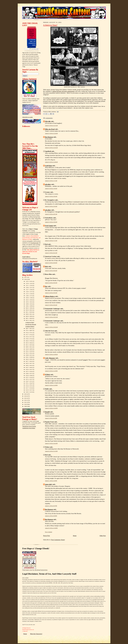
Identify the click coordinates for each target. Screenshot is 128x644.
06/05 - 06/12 (29, 347)
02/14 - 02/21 (29, 380)
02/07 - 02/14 (29, 382)
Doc (46, 286)
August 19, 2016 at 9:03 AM (51, 283)
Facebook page (35, 243)
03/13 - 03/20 (29, 372)
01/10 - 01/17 (29, 390)
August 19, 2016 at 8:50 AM (51, 271)
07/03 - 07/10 (29, 339)
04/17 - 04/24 (29, 361)
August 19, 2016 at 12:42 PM (51, 408)
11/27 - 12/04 (29, 290)
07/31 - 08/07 (29, 331)
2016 (26, 279)
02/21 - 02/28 (29, 378)
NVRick (48, 375)
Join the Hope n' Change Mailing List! (32, 33)
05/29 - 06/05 (29, 349)
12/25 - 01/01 (29, 281)
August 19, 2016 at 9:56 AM (51, 305)
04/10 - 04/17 (29, 363)
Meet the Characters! (36, 634)
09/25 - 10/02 (29, 308)
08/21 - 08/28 (29, 318)
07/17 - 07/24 (29, 335)
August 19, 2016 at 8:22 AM (51, 253)
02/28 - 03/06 (29, 376)
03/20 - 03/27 (29, 370)
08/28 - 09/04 (29, 316)
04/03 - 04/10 (29, 365)
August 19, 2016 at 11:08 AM (51, 354)
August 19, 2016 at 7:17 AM (51, 241)
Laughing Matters (30, 326)
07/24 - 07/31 (29, 333)
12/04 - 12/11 (29, 288)
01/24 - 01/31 (29, 386)
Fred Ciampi (49, 226)
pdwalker (48, 184)
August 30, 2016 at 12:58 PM (51, 528)
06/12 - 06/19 (29, 345)
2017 (26, 277)
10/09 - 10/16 (29, 304)
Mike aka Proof (50, 129)
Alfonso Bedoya (50, 296)
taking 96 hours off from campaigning (63, 91)
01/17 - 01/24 (29, 388)
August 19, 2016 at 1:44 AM (51, 189)
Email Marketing (30, 51)
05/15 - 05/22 (29, 353)
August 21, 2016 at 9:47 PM (51, 506)
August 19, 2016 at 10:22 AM (51, 317)
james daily (49, 484)
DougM (47, 412)
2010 (26, 404)
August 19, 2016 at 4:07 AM (51, 214)
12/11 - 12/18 (29, 286)
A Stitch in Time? (30, 322)
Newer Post (47, 536)
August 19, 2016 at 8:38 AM (51, 263)
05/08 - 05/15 (29, 355)
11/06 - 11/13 (29, 296)
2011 (26, 402)
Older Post (103, 536)
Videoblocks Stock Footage (29, 426)
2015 (26, 394)
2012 (26, 400)
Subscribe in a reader (28, 117)
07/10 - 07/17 (29, 337)
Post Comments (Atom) (58, 540)
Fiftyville (48, 121)
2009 (26, 406)
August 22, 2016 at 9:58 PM (51, 516)
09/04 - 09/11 (29, 314)
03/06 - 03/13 (29, 374)
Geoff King (48, 166)
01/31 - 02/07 (29, 384)
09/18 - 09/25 (29, 310)
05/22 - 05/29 (29, 351)
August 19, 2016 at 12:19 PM (51, 371)
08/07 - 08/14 (29, 328)
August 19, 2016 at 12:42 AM (51, 148)
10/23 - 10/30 (29, 300)
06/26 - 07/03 (29, 341)
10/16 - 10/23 (29, 302)
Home (75, 536)
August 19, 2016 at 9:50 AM (51, 293)
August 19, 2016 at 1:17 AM (51, 181)
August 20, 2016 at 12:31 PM (51, 451)
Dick (46, 266)
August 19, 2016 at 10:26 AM (51, 327)
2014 (26, 396)
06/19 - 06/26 (29, 343)
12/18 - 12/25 (29, 283)
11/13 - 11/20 (29, 294)
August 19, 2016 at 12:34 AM (51, 133)
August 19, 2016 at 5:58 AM (51, 222)
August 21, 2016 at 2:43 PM (51, 481)
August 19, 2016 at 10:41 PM (51, 443)
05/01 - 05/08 (29, 357)
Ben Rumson (49, 137)
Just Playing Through (31, 324)
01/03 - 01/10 (29, 392)
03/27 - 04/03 (29, 367)
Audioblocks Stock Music (29, 428)
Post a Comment (49, 532)
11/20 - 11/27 (29, 292)
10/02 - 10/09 (29, 306)
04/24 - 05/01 (29, 359)
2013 (26, 398)
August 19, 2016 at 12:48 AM (51, 162)
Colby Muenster (50, 358)
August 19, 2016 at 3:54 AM (51, 206)
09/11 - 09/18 (29, 312)
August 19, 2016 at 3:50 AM (51, 196)
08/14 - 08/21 (29, 320)
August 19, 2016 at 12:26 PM (51, 385)
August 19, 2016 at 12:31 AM (51, 126)
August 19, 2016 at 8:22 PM (51, 418)
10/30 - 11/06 (29, 298)
